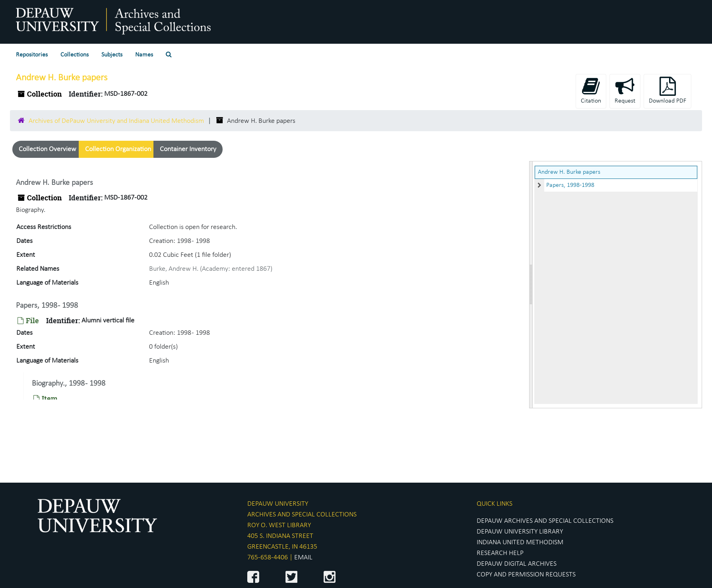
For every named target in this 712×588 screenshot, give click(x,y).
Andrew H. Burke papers (569, 172)
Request (625, 90)
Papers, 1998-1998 (570, 185)
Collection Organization (118, 149)
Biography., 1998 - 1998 (69, 384)
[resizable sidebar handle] (531, 285)
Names (144, 55)
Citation (591, 90)
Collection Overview (48, 149)
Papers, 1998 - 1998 (47, 306)
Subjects (112, 55)
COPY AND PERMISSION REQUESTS (526, 575)
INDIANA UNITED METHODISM (520, 542)
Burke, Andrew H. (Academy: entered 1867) (211, 269)
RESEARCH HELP (500, 553)
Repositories (32, 55)
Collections (75, 55)
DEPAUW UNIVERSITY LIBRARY (520, 532)
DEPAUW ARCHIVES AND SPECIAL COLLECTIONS (545, 521)
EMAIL (303, 558)
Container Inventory (188, 149)
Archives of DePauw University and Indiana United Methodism (116, 121)
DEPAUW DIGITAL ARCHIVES (517, 564)
